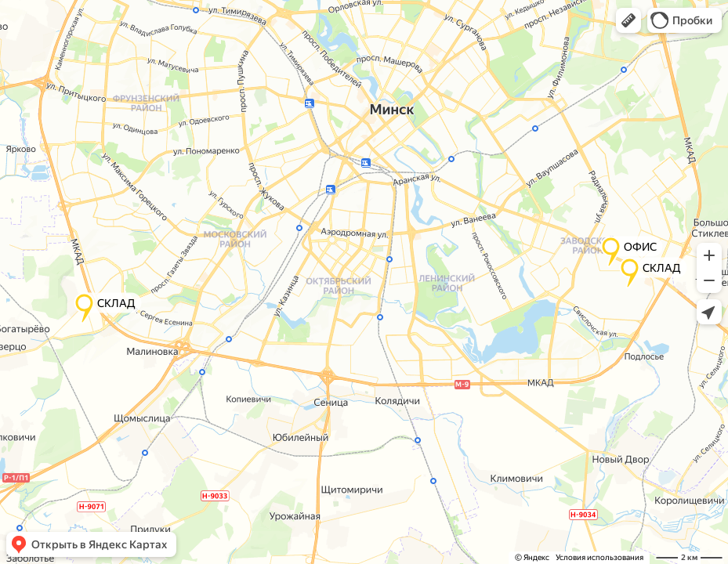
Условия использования (599, 557)
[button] (628, 20)
